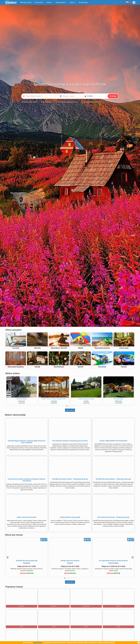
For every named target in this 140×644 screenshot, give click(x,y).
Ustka (118, 627)
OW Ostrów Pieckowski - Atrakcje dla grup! (113, 517)
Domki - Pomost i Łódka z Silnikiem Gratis (54, 399)
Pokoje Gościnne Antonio (70, 561)
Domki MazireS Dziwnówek (70, 517)
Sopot (86, 627)
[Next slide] (132, 391)
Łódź (54, 627)
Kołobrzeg (86, 606)
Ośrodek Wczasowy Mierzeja (27, 561)
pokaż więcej (70, 410)
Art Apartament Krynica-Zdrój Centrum (113, 561)
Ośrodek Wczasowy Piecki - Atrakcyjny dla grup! (70, 479)
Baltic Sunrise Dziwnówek (27, 517)
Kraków (118, 606)
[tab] (67, 406)
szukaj (113, 96)
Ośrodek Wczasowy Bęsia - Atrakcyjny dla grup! (113, 479)
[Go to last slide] (8, 391)
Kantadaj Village (118, 399)
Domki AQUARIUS (21, 399)
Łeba (22, 627)
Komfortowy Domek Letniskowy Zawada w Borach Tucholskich (27, 480)
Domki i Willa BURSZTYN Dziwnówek (113, 441)
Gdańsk (21, 606)
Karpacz (54, 606)
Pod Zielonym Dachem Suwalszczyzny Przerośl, (70, 441)
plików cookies (38, 643)
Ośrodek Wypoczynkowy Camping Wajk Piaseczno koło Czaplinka (27, 442)
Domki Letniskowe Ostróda (86, 399)
